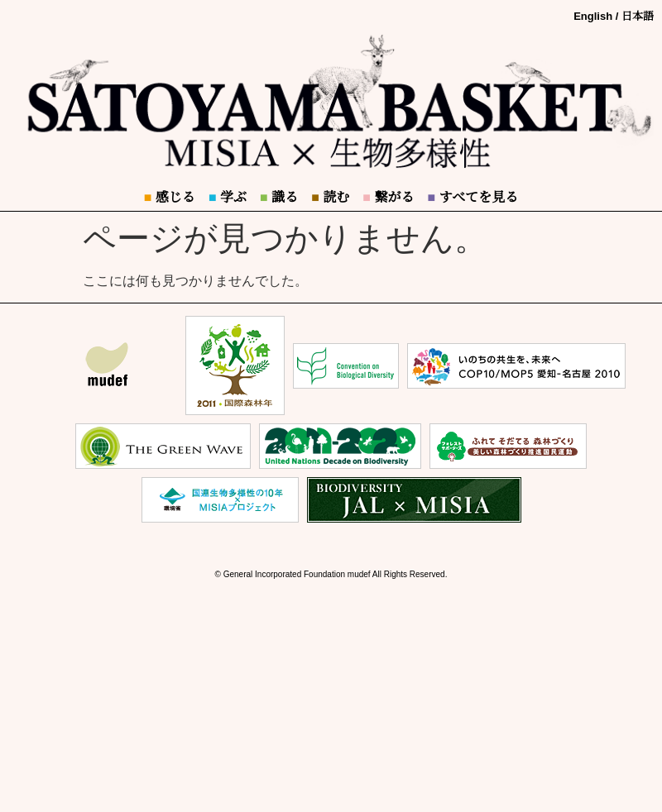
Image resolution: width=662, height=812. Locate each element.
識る (279, 197)
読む (330, 197)
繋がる (388, 197)
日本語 (638, 16)
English (593, 16)
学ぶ (228, 197)
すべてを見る (473, 197)
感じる (170, 197)
